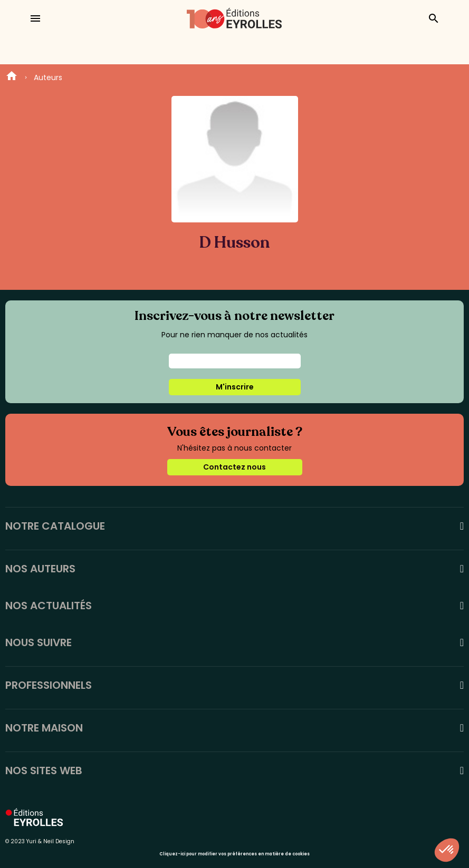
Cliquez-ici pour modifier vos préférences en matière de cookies (234, 854)
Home (12, 77)
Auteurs (48, 77)
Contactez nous (234, 467)
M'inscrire (235, 387)
